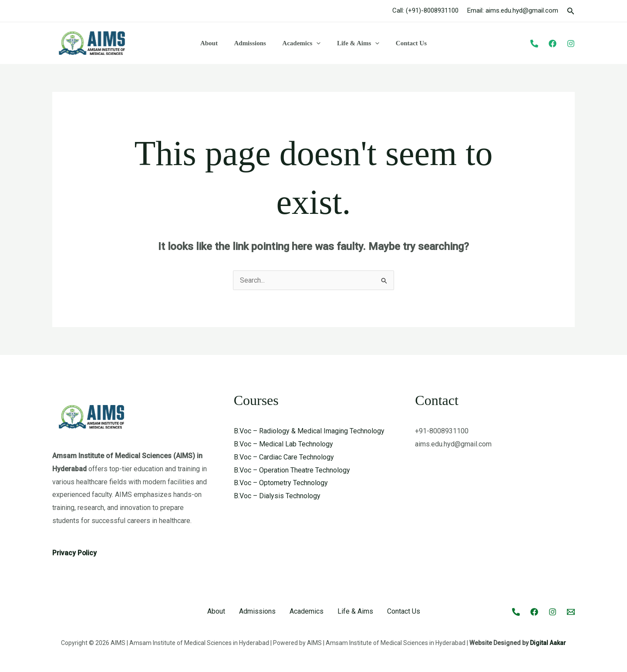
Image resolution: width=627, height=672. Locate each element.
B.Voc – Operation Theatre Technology (292, 470)
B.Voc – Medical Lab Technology (283, 444)
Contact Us (405, 43)
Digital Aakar (548, 643)
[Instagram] (571, 44)
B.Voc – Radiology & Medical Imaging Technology (309, 431)
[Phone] (534, 44)
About (216, 43)
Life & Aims (355, 43)
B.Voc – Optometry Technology (281, 483)
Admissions (253, 43)
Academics (301, 43)
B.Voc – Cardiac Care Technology (284, 457)
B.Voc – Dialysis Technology (277, 496)
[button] (571, 11)
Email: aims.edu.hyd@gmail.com (513, 10)
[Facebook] (553, 44)
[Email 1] (571, 612)
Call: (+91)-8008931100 (425, 10)
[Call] (516, 612)
